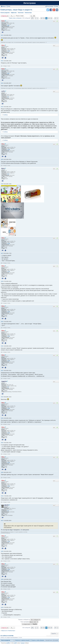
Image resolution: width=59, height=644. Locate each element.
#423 (2, 83)
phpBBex (8, 643)
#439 (2, 579)
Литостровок (29, 3)
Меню (4, 6)
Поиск (31, 16)
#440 (2, 607)
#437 (2, 521)
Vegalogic (23, 643)
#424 (2, 107)
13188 (9, 51)
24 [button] (51, 18)
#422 (2, 61)
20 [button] (41, 18)
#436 (2, 496)
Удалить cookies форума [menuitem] (38, 640)
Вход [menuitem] (57, 6)
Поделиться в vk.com (57, 10)
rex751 (3, 91)
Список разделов (5, 640)
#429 (2, 322)
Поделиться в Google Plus (54, 10)
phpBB (15, 643)
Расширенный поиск (34, 16)
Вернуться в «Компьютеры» (8, 631)
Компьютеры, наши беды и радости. (16, 10)
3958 (8, 25)
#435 (2, 472)
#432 (2, 397)
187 (8, 97)
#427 (2, 253)
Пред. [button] (36, 18)
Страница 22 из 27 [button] (32, 18)
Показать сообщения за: (29, 620)
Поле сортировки (29, 622)
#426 (2, 184)
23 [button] (49, 18)
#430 (2, 346)
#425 (2, 159)
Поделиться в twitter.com (48, 10)
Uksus (3, 45)
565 (8, 387)
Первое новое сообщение (15, 18)
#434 (2, 443)
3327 (8, 174)
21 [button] (44, 18)
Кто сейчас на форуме (7, 636)
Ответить (4, 16)
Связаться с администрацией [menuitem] (22, 640)
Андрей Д (4, 381)
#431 (2, 371)
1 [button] (38, 18)
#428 (2, 281)
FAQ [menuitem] (9, 6)
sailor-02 (6, 505)
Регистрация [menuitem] (50, 6)
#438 (2, 551)
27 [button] (55, 18)
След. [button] (58, 18)
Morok (3, 168)
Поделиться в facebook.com (51, 10)
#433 (2, 418)
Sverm (3, 21)
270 (8, 511)
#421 (2, 35)
